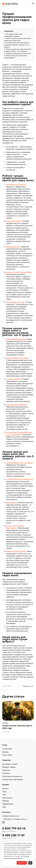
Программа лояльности (12, 776)
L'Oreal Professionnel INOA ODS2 (20, 479)
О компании (7, 749)
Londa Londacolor (13, 379)
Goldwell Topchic (13, 247)
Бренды (5, 752)
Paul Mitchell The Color (15, 302)
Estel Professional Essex (16, 339)
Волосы (5, 789)
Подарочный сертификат (13, 779)
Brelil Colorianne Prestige (16, 405)
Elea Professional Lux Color (17, 358)
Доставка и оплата (10, 764)
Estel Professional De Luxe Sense (20, 463)
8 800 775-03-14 (14, 829)
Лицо (4, 792)
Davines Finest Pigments (16, 184)
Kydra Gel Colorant (14, 221)
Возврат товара (9, 767)
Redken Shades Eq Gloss (16, 551)
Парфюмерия (8, 804)
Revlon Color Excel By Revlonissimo (15, 527)
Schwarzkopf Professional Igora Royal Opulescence (19, 433)
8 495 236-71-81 (13, 835)
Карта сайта (7, 755)
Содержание (9, 31)
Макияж (6, 801)
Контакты (6, 773)
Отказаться (22, 863)
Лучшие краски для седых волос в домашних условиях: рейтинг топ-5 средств (17, 45)
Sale (4, 807)
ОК (30, 863)
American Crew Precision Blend (19, 272)
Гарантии (6, 770)
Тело (4, 795)
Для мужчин (7, 798)
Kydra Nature (12, 503)
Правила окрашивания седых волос (18, 53)
